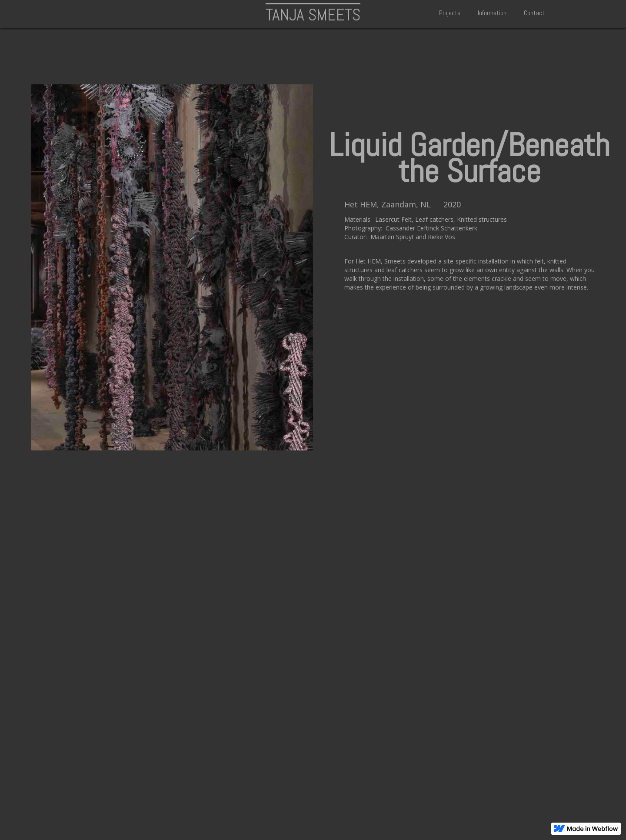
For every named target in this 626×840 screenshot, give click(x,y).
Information (492, 13)
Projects (450, 13)
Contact (534, 13)
